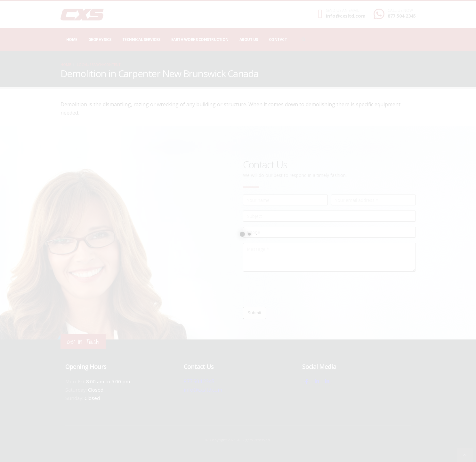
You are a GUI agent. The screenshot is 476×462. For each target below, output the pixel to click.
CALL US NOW (400, 11)
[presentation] (292, 289)
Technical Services (141, 40)
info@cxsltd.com (346, 16)
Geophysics (100, 40)
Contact (278, 40)
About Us (249, 40)
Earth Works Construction (200, 40)
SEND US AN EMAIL (343, 11)
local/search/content (99, 64)
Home (72, 40)
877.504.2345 (402, 16)
